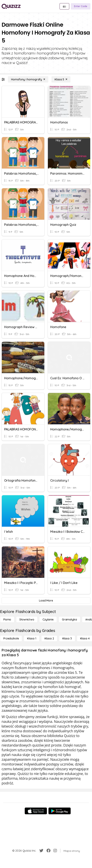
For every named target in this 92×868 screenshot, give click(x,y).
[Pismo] (7, 619)
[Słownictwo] (27, 619)
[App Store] (36, 811)
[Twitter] (41, 851)
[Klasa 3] (67, 638)
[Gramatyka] (69, 619)
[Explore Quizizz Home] (11, 6)
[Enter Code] (81, 6)
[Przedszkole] (11, 638)
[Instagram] (55, 851)
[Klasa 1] (32, 638)
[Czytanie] (48, 619)
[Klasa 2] (49, 638)
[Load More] (46, 601)
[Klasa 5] (61, 79)
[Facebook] (48, 851)
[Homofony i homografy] (28, 79)
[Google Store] (60, 811)
